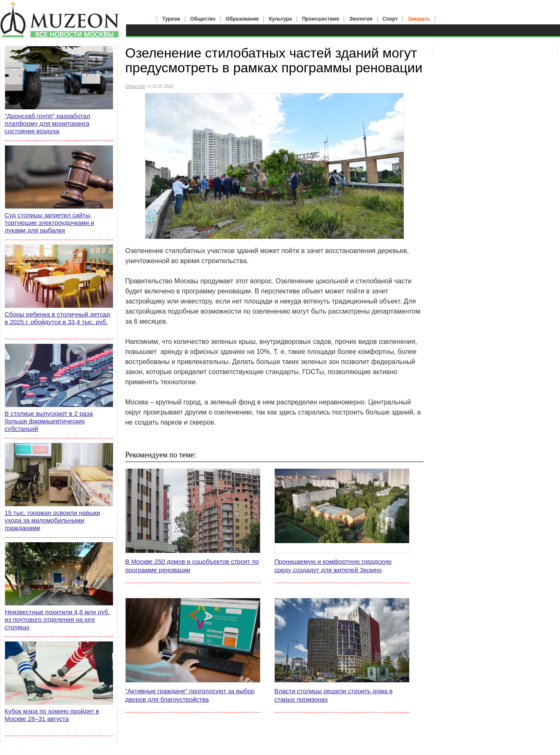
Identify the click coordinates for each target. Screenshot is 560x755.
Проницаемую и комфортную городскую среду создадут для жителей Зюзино (333, 566)
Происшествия (321, 19)
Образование (242, 19)
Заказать (419, 19)
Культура (280, 19)
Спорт (390, 19)
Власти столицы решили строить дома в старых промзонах (333, 695)
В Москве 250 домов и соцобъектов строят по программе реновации (192, 566)
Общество (203, 19)
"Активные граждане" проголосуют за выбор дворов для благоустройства (190, 695)
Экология (361, 19)
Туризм (171, 19)
